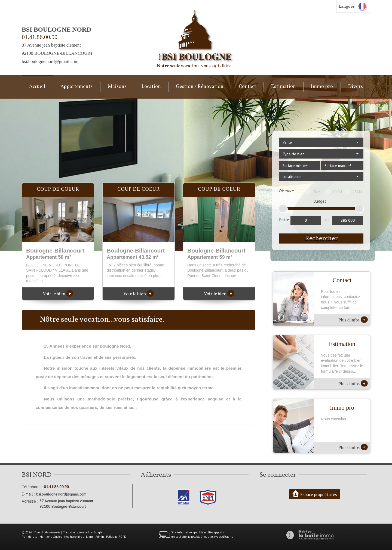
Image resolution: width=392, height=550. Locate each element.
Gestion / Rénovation (200, 87)
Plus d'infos (353, 320)
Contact (247, 87)
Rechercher (321, 238)
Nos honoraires (74, 537)
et (327, 220)
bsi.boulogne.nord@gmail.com (50, 61)
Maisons (117, 87)
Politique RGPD (116, 537)
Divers (356, 87)
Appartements (76, 87)
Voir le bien (58, 294)
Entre (284, 220)
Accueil (37, 87)
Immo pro (322, 87)
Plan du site (30, 537)
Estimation (284, 87)
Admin (100, 537)
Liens (90, 537)
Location (151, 87)
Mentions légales (51, 537)
